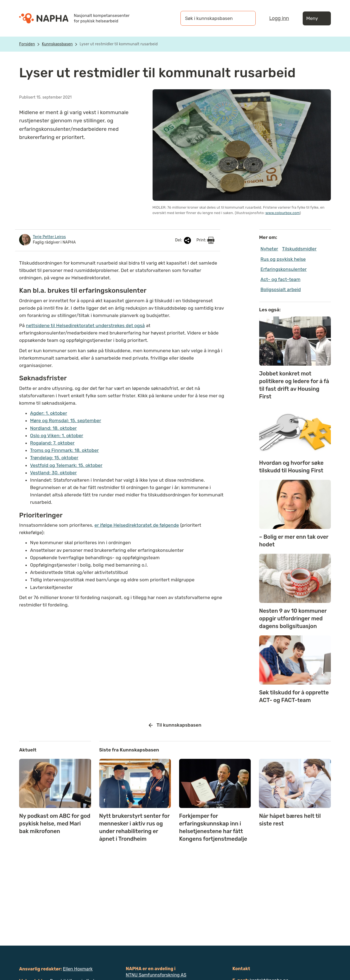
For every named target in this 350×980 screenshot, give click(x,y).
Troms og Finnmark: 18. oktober (64, 450)
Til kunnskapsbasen (175, 725)
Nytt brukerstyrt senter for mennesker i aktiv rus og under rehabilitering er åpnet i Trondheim (135, 827)
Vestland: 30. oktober (53, 473)
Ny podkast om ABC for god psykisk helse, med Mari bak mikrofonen (55, 824)
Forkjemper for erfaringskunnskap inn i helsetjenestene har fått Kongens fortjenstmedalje (213, 827)
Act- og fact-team (281, 279)
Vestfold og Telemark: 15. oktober (66, 465)
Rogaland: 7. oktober (52, 443)
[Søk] (246, 18)
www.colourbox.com (283, 213)
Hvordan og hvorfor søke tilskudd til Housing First (291, 467)
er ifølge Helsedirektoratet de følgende (137, 525)
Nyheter (269, 249)
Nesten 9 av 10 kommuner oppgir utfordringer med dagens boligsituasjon (293, 618)
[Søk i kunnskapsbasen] (212, 18)
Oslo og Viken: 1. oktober (57, 436)
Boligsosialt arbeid (281, 289)
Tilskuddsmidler (299, 249)
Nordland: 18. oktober (53, 428)
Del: (183, 240)
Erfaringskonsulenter (284, 269)
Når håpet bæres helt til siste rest (290, 820)
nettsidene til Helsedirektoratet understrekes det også (85, 325)
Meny (317, 18)
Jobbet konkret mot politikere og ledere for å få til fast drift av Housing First (294, 385)
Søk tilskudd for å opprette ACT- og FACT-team (294, 696)
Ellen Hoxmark (78, 969)
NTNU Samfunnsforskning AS (156, 975)
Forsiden (27, 44)
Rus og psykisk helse (283, 259)
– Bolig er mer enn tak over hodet (294, 541)
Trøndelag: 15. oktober (54, 458)
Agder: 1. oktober (49, 413)
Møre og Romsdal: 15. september (66, 421)
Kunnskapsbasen (57, 44)
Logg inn (279, 18)
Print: (205, 240)
